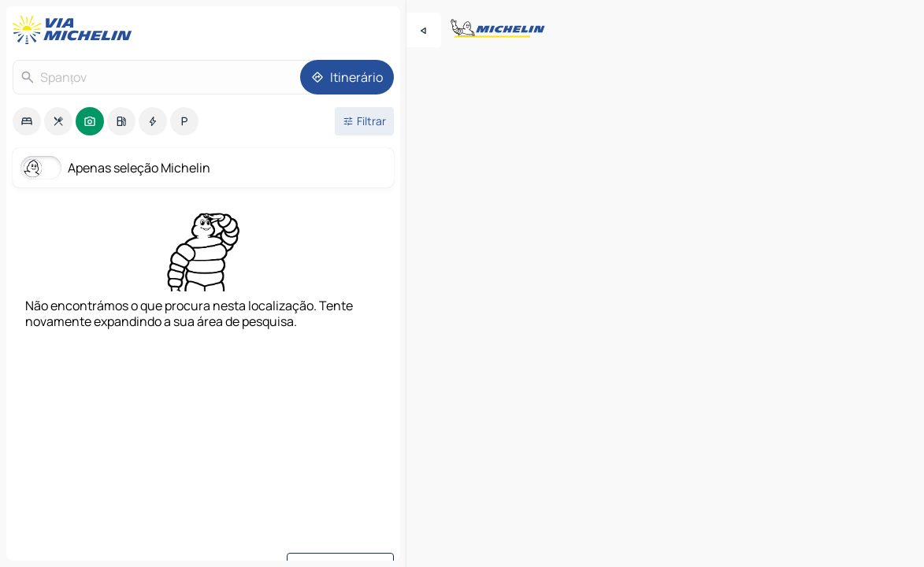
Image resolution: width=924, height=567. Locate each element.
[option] (27, 121)
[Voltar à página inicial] (76, 30)
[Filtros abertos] (364, 121)
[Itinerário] (347, 77)
